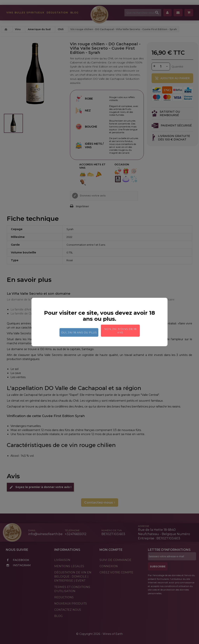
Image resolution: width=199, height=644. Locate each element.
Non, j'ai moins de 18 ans (120, 331)
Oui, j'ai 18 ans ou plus (79, 332)
